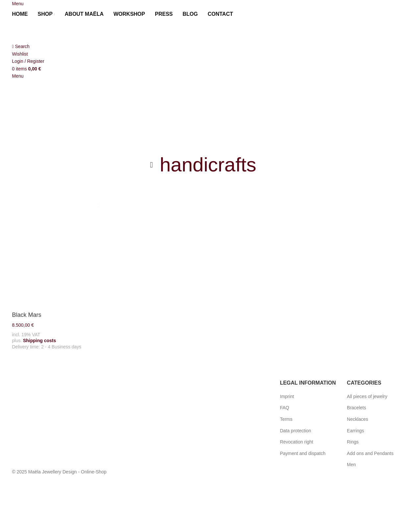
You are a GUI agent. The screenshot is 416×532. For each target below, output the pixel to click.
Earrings (355, 431)
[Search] (21, 46)
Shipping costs (39, 338)
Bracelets (356, 408)
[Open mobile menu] (18, 4)
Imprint (287, 396)
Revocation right (296, 442)
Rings (353, 442)
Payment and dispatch (303, 453)
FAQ (284, 408)
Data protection (295, 431)
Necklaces (358, 419)
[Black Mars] (58, 251)
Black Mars (27, 314)
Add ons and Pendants (370, 453)
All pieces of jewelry (367, 396)
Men (351, 465)
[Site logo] (48, 32)
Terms (286, 419)
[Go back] (152, 165)
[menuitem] (246, 14)
